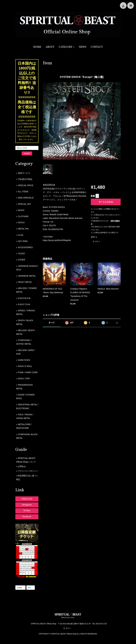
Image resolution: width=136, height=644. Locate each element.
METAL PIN (23, 229)
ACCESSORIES (25, 247)
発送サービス (24, 173)
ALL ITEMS (23, 192)
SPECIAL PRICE (26, 185)
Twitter (27, 511)
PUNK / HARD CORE (28, 372)
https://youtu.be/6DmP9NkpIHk (57, 240)
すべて (52, 323)
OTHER (22, 260)
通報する (94, 237)
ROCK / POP (24, 379)
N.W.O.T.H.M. (24, 304)
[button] (67, 47)
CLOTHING (23, 216)
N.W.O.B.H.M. (24, 298)
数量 (93, 196)
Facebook (27, 517)
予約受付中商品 (25, 179)
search (27, 153)
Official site (27, 499)
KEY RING (23, 241)
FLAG (21, 235)
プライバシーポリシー (28, 471)
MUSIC (21, 210)
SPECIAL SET (25, 204)
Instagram (27, 505)
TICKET (22, 254)
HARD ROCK (24, 360)
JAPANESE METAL (27, 276)
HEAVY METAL (25, 282)
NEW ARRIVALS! (26, 198)
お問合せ (22, 466)
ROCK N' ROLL (25, 366)
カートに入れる (106, 202)
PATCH (21, 223)
